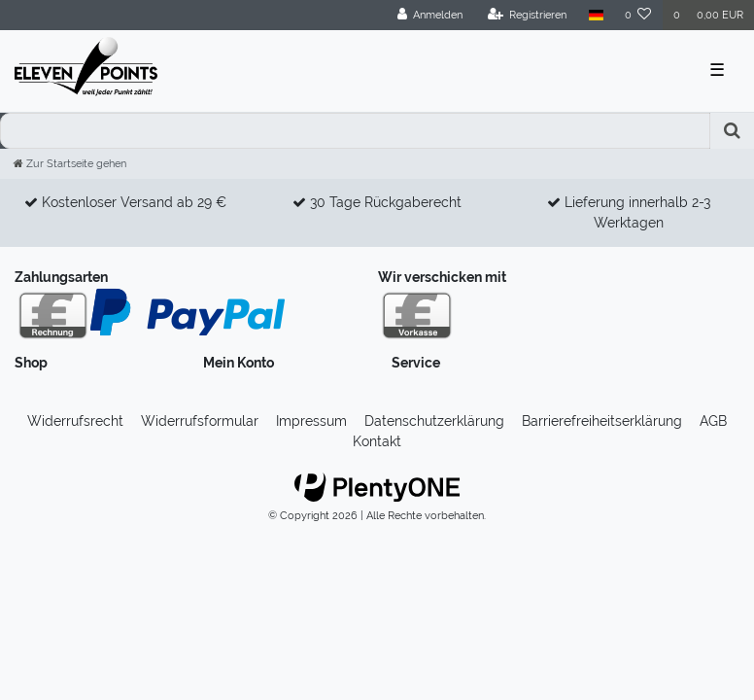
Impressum (311, 421)
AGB (713, 421)
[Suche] (732, 131)
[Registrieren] (528, 15)
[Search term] (355, 131)
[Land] (595, 15)
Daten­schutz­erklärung (434, 421)
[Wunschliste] (638, 15)
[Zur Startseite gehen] (70, 163)
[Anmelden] (430, 15)
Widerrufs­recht (75, 421)
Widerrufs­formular (200, 421)
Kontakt (377, 441)
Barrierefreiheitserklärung (602, 421)
